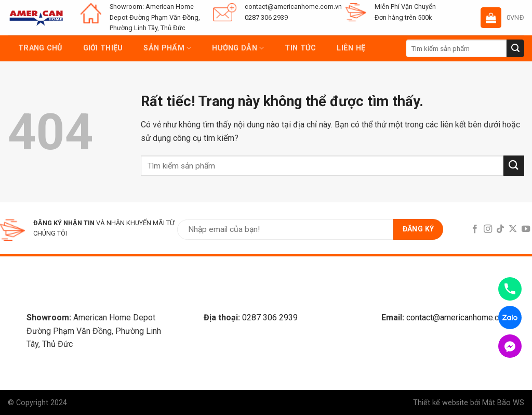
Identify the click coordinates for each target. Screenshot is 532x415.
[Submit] (515, 48)
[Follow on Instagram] (487, 229)
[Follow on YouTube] (526, 229)
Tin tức (300, 48)
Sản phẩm (167, 48)
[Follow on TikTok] (500, 229)
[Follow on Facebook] (475, 229)
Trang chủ (40, 48)
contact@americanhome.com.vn (463, 317)
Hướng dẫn (238, 48)
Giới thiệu (103, 48)
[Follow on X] (513, 229)
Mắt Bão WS (503, 403)
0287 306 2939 (270, 317)
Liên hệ (351, 48)
